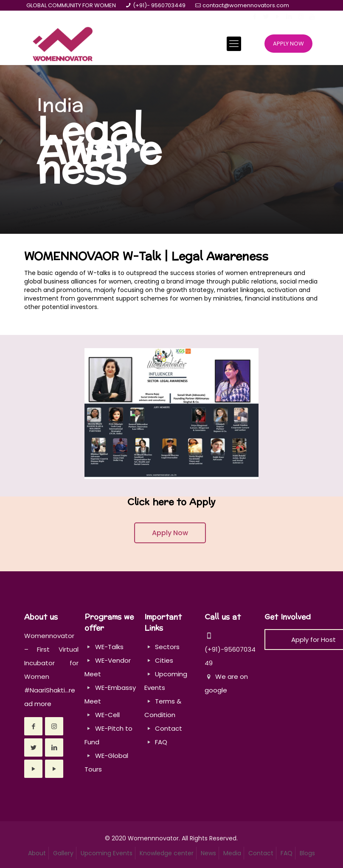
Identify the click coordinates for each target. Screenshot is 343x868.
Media (232, 853)
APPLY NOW (288, 44)
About (37, 853)
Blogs (307, 853)
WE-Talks (109, 647)
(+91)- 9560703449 (159, 5)
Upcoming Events (107, 853)
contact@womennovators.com (246, 5)
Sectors (167, 647)
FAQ (161, 742)
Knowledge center (167, 853)
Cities (164, 660)
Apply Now (170, 533)
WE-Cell (107, 715)
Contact (169, 728)
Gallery (63, 853)
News (208, 853)
